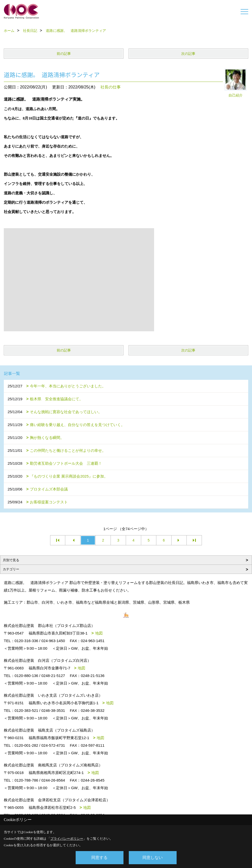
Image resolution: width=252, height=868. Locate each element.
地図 (99, 633)
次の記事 (188, 54)
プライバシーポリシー (67, 839)
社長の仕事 (111, 87)
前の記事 (64, 54)
